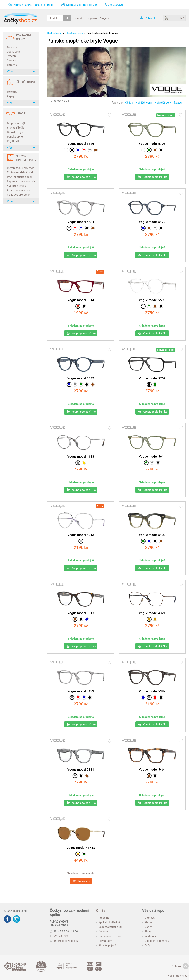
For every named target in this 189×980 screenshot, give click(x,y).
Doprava (92, 18)
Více (21, 72)
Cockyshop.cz (55, 33)
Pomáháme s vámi (109, 936)
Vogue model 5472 (152, 222)
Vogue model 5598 (152, 300)
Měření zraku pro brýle (21, 168)
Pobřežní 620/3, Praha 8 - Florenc (33, 5)
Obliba (129, 103)
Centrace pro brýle (18, 195)
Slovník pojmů (106, 945)
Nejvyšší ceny (163, 103)
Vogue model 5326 (81, 144)
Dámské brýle (15, 132)
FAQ (146, 945)
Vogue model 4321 (152, 613)
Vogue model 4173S (81, 848)
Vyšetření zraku (17, 186)
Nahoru (180, 966)
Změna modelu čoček (20, 172)
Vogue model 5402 (152, 535)
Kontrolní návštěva (18, 190)
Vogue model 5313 (81, 613)
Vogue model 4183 (81, 456)
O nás (101, 910)
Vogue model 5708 (152, 144)
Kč (81, 156)
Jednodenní (14, 52)
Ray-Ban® (13, 141)
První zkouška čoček (20, 177)
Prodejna (103, 918)
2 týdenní (13, 60)
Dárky (147, 927)
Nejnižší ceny (144, 103)
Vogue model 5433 (81, 691)
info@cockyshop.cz (66, 941)
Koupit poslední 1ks (81, 177)
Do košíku (81, 881)
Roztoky (12, 92)
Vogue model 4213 (81, 535)
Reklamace (150, 936)
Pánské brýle (15, 137)
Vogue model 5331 (81, 769)
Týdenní (12, 56)
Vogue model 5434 (81, 222)
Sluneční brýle (16, 128)
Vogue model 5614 (152, 456)
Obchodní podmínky (156, 941)
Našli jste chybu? (178, 976)
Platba (147, 922)
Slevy (147, 932)
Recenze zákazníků (109, 927)
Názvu (178, 103)
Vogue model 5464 (152, 769)
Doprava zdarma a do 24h (82, 5)
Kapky (11, 96)
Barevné (12, 65)
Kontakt (79, 18)
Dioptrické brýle (17, 123)
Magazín (105, 18)
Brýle (22, 114)
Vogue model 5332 (81, 378)
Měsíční (12, 47)
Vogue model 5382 (152, 691)
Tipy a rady (104, 941)
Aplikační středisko (109, 922)
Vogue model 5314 (81, 300)
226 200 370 (59, 936)
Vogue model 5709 (152, 378)
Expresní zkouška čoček (21, 181)
